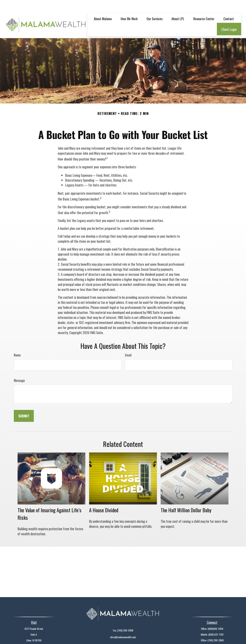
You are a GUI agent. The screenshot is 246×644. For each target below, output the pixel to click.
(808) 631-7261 (216, 623)
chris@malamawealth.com (123, 626)
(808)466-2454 (215, 617)
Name (17, 344)
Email (128, 344)
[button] (103, 7)
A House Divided (104, 499)
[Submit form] (24, 405)
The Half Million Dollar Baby (186, 499)
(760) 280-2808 (216, 629)
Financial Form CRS (125, 638)
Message (19, 369)
